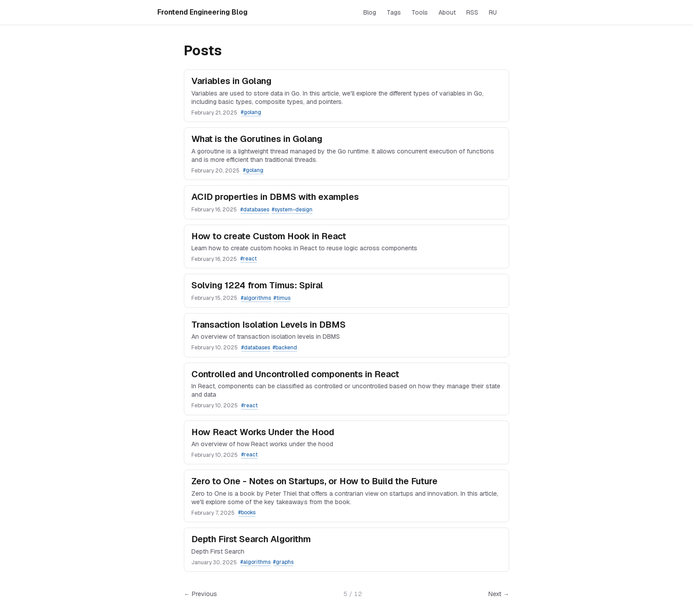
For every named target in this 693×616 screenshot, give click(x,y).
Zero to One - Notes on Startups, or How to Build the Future (314, 481)
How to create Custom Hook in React (269, 236)
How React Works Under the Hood (263, 432)
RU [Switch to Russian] (493, 12)
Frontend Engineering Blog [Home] (202, 12)
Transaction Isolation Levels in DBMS (268, 325)
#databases (255, 210)
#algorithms (256, 298)
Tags (394, 12)
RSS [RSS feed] (472, 12)
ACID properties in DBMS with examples (275, 197)
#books (247, 513)
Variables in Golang (231, 81)
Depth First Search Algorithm (251, 539)
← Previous (200, 594)
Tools (420, 12)
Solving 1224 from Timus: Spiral (257, 285)
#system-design (292, 210)
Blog (370, 12)
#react (249, 259)
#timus (282, 298)
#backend (285, 348)
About (447, 12)
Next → (499, 594)
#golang (251, 112)
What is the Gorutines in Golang (257, 139)
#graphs (283, 562)
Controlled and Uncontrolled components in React (295, 374)
